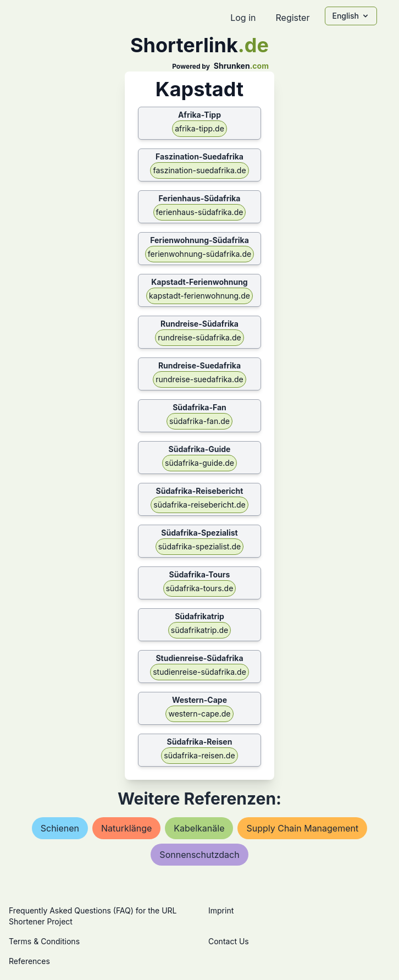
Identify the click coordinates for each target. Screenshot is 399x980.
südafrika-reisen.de (199, 755)
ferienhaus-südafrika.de (200, 212)
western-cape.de (199, 714)
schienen (60, 828)
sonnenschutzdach (199, 855)
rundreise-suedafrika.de (199, 379)
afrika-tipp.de (199, 128)
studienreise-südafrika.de (199, 672)
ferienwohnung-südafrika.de (199, 254)
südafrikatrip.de (199, 630)
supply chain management (302, 828)
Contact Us (229, 941)
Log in (243, 18)
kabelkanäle (199, 828)
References (29, 961)
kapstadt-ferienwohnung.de (199, 296)
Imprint (221, 910)
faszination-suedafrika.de (199, 170)
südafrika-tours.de (200, 588)
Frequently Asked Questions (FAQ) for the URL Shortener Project (93, 916)
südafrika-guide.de (199, 463)
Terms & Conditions (44, 941)
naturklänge (126, 828)
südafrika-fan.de (199, 421)
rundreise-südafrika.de (199, 337)
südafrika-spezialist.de (200, 546)
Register (292, 18)
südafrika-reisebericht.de (199, 505)
